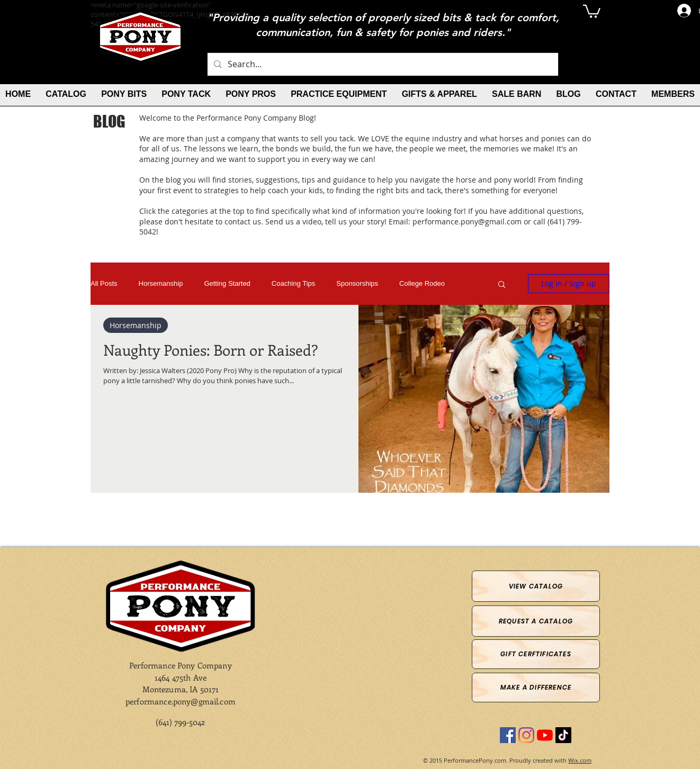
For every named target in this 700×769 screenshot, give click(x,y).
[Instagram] (526, 735)
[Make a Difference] (536, 687)
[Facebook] (508, 735)
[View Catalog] (536, 586)
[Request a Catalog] (536, 621)
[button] (592, 11)
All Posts (104, 283)
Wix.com (580, 760)
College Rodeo (422, 283)
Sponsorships (357, 283)
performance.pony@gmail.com (467, 221)
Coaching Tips (293, 283)
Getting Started (227, 283)
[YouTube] (545, 735)
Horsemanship (161, 283)
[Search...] (382, 64)
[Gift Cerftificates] (536, 654)
